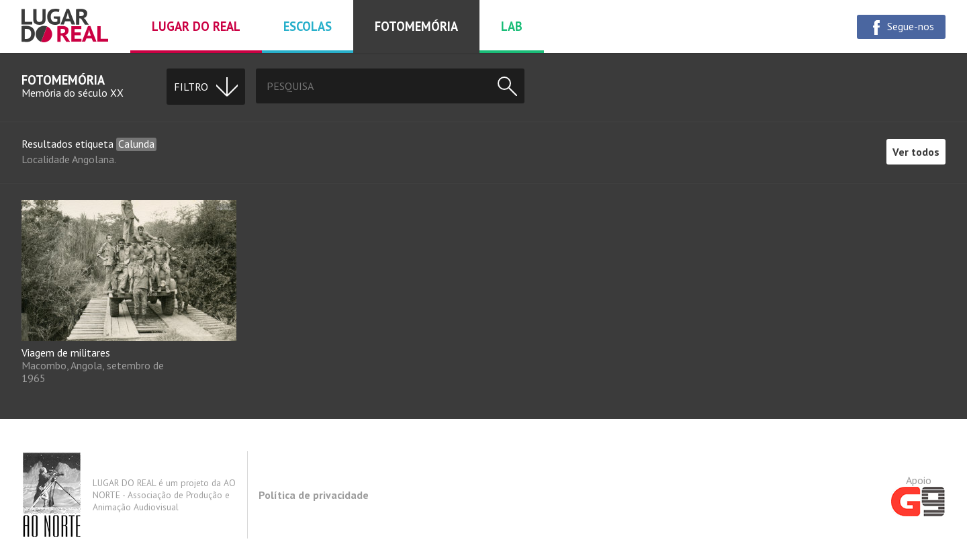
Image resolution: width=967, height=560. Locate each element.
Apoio (918, 495)
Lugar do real (196, 26)
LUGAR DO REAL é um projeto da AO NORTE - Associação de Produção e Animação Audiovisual (129, 495)
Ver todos (916, 152)
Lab (512, 26)
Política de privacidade (314, 495)
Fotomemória (416, 26)
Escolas (308, 26)
